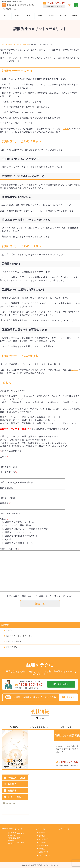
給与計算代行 (44, 840)
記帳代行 (5, 625)
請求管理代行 (44, 846)
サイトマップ (64, 829)
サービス (41, 829)
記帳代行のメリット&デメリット (20, 636)
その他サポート (44, 856)
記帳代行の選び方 (13, 642)
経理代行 (42, 833)
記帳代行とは (12, 631)
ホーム (20, 829)
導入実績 (21, 834)
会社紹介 (21, 843)
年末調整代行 (44, 843)
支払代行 (42, 849)
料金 (19, 838)
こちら (66, 129)
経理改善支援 (44, 853)
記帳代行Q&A (12, 648)
